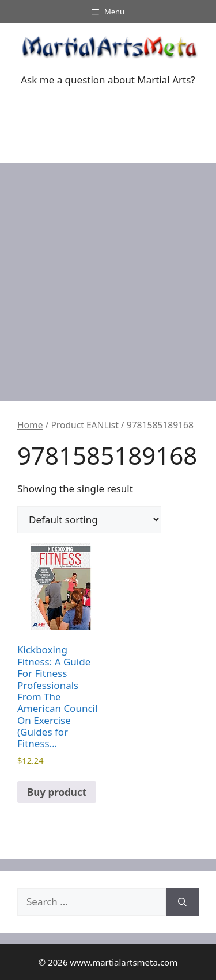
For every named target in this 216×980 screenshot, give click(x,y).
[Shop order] (89, 520)
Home (30, 425)
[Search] (182, 902)
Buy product (57, 792)
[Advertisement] (108, 276)
